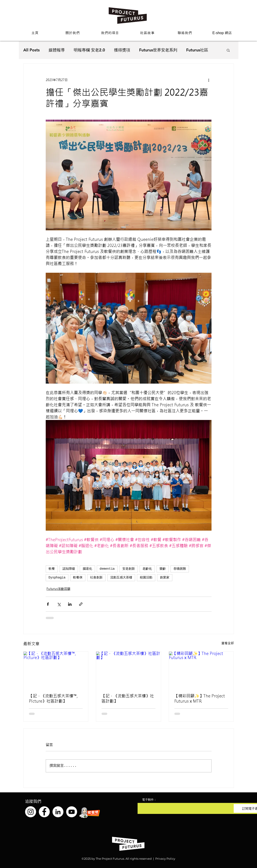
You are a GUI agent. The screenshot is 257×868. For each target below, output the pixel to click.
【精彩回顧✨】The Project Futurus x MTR (200, 699)
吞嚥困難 (180, 569)
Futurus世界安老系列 (158, 50)
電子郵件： (149, 800)
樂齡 (163, 569)
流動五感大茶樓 (121, 578)
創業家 (165, 578)
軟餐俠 (78, 578)
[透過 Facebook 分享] (48, 604)
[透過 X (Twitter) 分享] (59, 604)
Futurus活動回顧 (58, 589)
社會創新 (96, 578)
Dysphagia (57, 578)
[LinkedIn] (58, 812)
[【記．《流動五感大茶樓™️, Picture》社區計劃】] (56, 670)
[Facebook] (44, 812)
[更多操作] (209, 80)
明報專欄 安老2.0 (89, 50)
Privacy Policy (165, 859)
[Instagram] (31, 812)
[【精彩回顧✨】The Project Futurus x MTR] (201, 670)
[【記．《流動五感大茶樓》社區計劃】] (128, 670)
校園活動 (146, 578)
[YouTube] (72, 812)
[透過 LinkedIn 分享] (70, 604)
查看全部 (228, 643)
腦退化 (87, 569)
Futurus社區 (197, 50)
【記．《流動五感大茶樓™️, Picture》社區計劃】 (53, 699)
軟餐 (52, 569)
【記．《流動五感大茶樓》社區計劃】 (128, 699)
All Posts (31, 50)
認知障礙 (69, 569)
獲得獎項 (122, 50)
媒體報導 (57, 50)
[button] (72, 33)
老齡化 (147, 569)
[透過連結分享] (81, 604)
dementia (107, 569)
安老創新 (129, 569)
